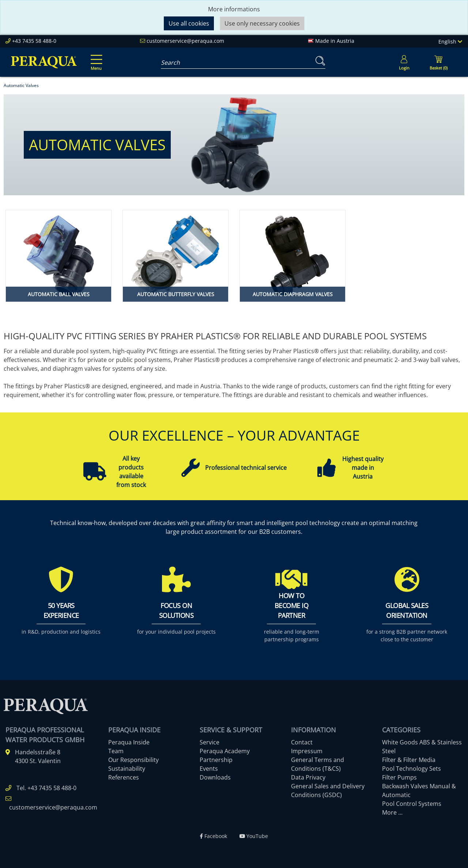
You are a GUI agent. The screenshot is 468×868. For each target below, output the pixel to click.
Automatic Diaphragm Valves (293, 294)
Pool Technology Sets (412, 769)
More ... (392, 812)
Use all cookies (189, 23)
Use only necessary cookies (262, 23)
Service (210, 742)
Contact (302, 742)
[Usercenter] (404, 62)
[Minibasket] (438, 62)
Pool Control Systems (412, 804)
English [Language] (450, 41)
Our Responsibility (133, 760)
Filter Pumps (399, 777)
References (124, 777)
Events (209, 769)
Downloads (215, 777)
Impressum (307, 751)
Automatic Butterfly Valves (176, 294)
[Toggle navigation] (95, 57)
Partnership (216, 760)
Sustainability (127, 769)
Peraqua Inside (129, 742)
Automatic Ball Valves (59, 294)
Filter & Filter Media (409, 760)
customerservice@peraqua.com (185, 41)
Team (116, 751)
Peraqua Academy (225, 751)
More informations (234, 9)
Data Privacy (308, 777)
